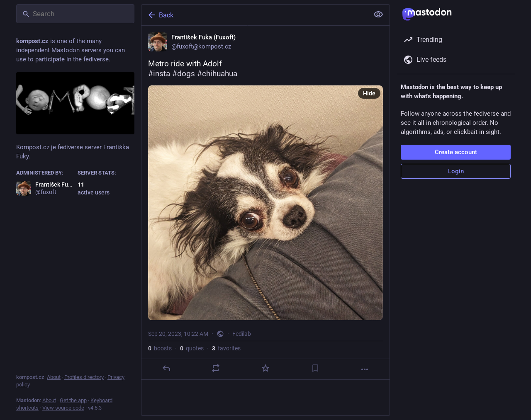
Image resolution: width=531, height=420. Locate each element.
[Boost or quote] (216, 368)
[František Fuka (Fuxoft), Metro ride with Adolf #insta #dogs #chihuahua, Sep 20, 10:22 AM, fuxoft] (265, 203)
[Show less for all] (378, 15)
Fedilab (242, 334)
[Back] (254, 15)
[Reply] (166, 368)
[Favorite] (265, 368)
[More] (365, 369)
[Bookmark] (315, 368)
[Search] (75, 14)
